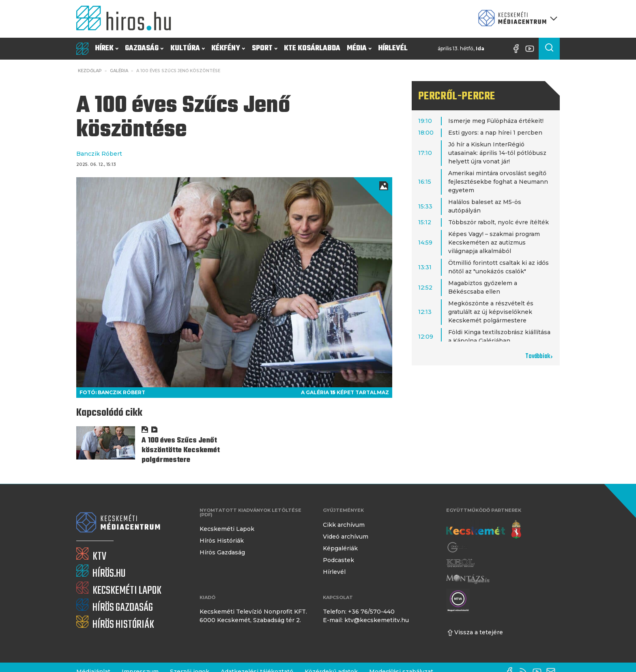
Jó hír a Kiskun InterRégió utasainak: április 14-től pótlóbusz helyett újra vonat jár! (497, 153)
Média (359, 48)
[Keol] (460, 563)
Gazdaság (144, 48)
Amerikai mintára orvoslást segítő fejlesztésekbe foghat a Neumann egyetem (498, 182)
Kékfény (228, 48)
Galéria (119, 71)
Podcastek (338, 560)
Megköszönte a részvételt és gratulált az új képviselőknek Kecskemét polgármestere (491, 312)
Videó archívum (346, 537)
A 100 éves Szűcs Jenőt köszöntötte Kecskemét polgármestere (181, 450)
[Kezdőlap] (127, 19)
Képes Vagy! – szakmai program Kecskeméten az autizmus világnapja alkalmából (494, 243)
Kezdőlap (90, 71)
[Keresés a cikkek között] (549, 49)
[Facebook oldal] (518, 49)
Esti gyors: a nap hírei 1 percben (495, 133)
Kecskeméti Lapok (227, 529)
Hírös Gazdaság (222, 552)
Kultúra (188, 48)
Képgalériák (340, 548)
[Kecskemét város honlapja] (484, 530)
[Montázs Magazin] (468, 579)
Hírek (107, 48)
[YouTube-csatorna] (532, 49)
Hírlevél (393, 48)
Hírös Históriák (222, 541)
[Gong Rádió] (458, 547)
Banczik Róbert (99, 154)
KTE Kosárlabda (312, 48)
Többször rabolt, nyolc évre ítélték (498, 222)
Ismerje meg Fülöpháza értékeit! (496, 121)
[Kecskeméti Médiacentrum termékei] (516, 19)
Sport (265, 48)
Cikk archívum (344, 525)
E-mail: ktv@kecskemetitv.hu (366, 620)
